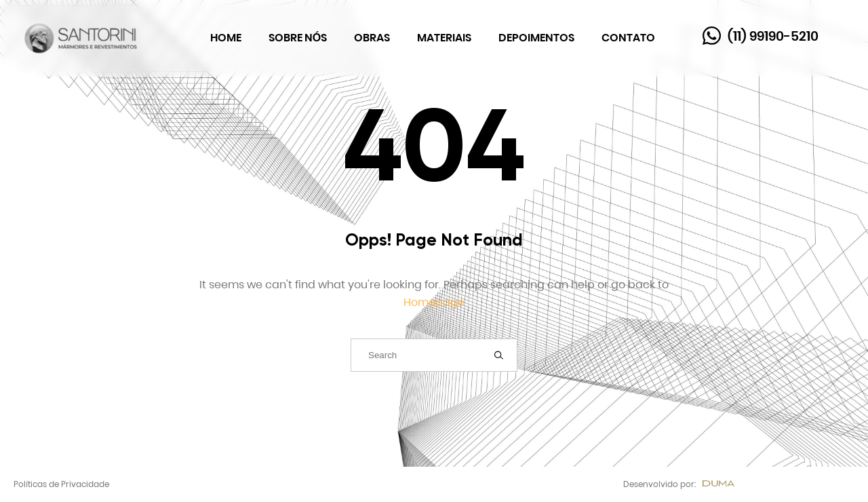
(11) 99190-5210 (773, 36)
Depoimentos (536, 38)
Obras (372, 38)
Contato (628, 38)
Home (226, 38)
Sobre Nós (298, 38)
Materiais (444, 38)
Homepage (434, 302)
